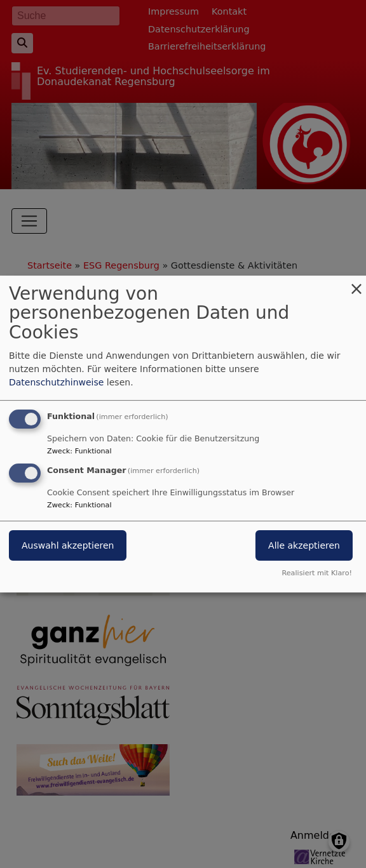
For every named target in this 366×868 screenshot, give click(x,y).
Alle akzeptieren (304, 546)
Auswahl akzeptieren (68, 546)
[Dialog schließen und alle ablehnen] (356, 284)
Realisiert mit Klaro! (317, 573)
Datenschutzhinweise (56, 382)
